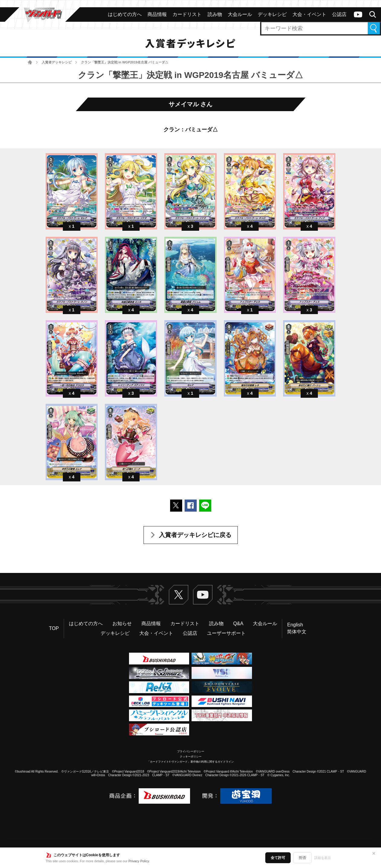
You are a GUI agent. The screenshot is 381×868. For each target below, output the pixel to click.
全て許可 (278, 858)
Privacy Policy (139, 861)
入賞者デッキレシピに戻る (195, 535)
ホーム (30, 62)
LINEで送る (205, 506)
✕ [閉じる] (374, 854)
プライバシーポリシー (191, 751)
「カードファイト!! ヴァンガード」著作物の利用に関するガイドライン (190, 762)
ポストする (176, 506)
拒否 (302, 858)
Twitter (179, 595)
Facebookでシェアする (191, 506)
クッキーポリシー (191, 757)
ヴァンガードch (358, 14)
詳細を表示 (323, 858)
